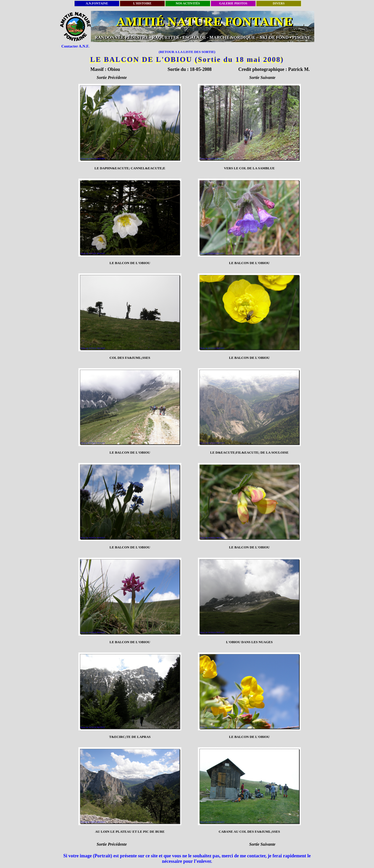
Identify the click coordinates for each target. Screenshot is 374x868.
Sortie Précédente (112, 78)
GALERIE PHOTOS (233, 3)
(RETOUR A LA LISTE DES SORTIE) (187, 52)
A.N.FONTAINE (97, 3)
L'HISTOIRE (142, 3)
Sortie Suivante (262, 78)
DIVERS (279, 3)
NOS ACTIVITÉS (188, 3)
